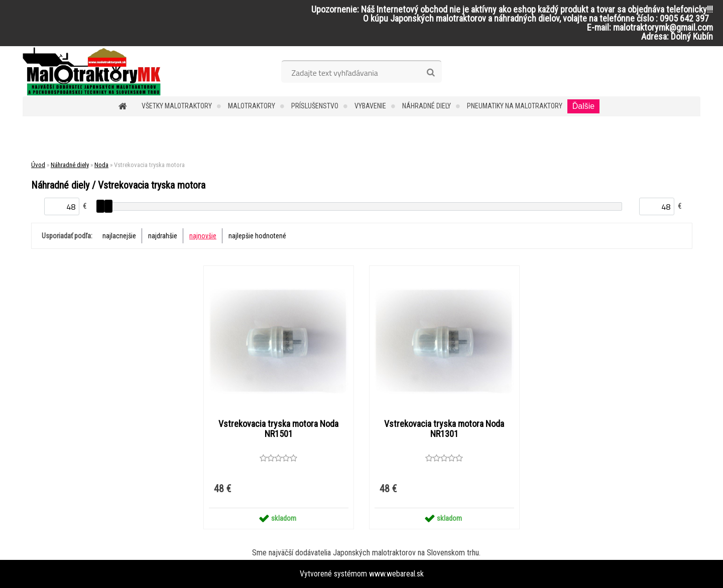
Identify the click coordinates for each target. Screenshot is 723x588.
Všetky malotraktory (177, 106)
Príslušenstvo (315, 106)
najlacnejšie (119, 236)
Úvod (38, 165)
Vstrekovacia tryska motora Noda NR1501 (278, 429)
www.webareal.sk (396, 574)
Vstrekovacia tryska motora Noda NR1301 (444, 429)
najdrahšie (163, 236)
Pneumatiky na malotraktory (515, 106)
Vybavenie (370, 106)
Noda (101, 165)
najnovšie (203, 236)
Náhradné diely (427, 106)
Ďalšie (583, 106)
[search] (431, 73)
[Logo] (92, 71)
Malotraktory (252, 106)
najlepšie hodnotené (257, 236)
